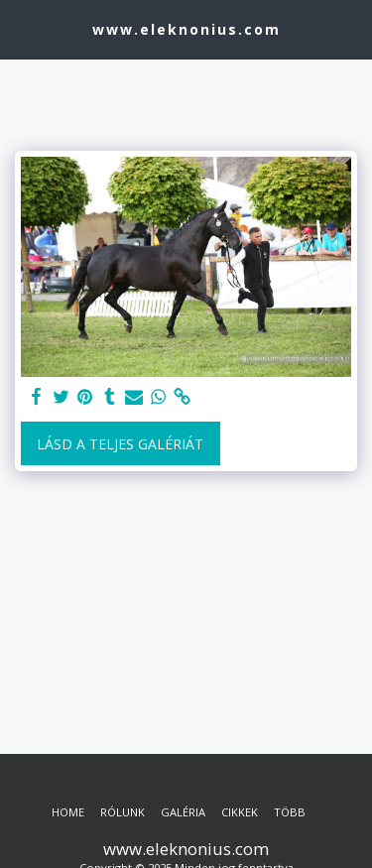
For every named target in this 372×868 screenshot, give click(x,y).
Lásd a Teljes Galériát (120, 444)
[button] (22, 28)
